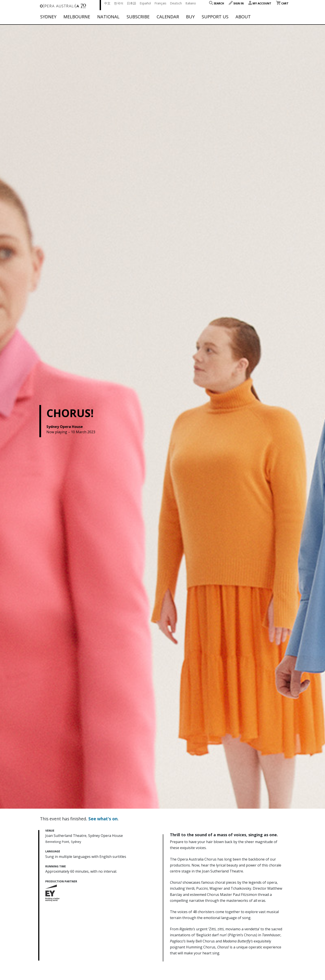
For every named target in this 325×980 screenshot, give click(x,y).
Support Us (215, 17)
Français (160, 3)
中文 (107, 3)
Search (217, 3)
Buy (190, 17)
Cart (282, 3)
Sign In (236, 3)
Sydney (48, 17)
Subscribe (138, 17)
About (243, 17)
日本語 (131, 3)
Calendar (168, 17)
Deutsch (176, 3)
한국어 (119, 3)
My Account (260, 3)
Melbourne (77, 17)
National (108, 17)
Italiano (191, 3)
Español (145, 3)
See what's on (103, 819)
